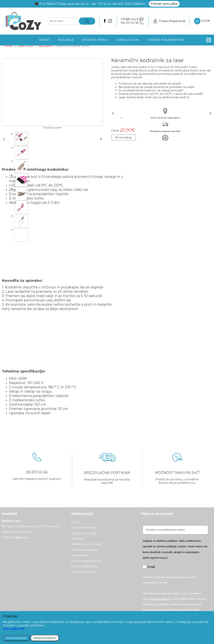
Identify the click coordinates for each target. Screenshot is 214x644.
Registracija (177, 21)
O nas (75, 522)
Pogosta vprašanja (84, 550)
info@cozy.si (20, 537)
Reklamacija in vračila (86, 544)
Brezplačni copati (84, 572)
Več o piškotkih (14, 629)
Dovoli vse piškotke (16, 638)
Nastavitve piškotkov (45, 638)
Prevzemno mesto (85, 528)
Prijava (164, 21)
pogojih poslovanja (160, 599)
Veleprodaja (80, 555)
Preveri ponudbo (164, 4)
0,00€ (202, 21)
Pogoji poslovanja (84, 533)
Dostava (77, 539)
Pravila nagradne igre (87, 561)
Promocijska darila (84, 566)
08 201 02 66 (23, 532)
